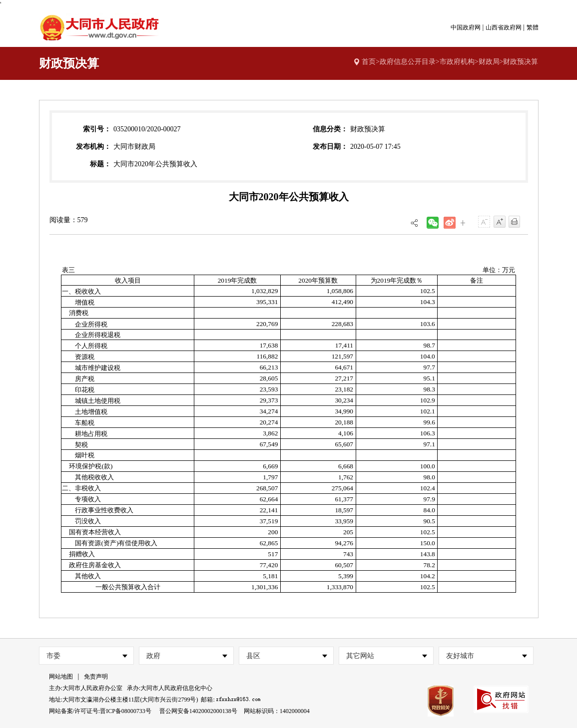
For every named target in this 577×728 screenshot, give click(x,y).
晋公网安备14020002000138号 (198, 711)
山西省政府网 (504, 27)
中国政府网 (466, 27)
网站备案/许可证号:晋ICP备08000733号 (100, 711)
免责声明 (96, 677)
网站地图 (61, 677)
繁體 (533, 27)
